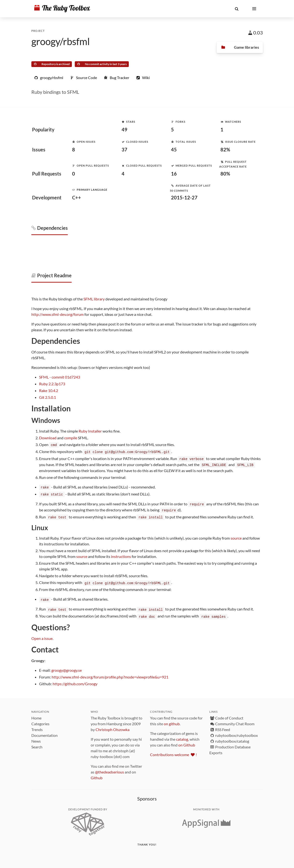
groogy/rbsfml (61, 41)
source (236, 536)
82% (225, 149)
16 (174, 174)
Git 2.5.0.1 (48, 397)
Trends (37, 726)
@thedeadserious (109, 769)
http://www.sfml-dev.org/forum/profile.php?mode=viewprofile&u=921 (110, 674)
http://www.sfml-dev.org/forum (58, 314)
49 (124, 129)
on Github (187, 742)
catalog (182, 736)
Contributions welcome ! (173, 751)
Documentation (44, 732)
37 (124, 149)
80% (225, 174)
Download (48, 438)
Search (37, 744)
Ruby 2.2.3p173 (52, 384)
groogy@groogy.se (67, 667)
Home (36, 715)
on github (172, 721)
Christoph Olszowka (113, 726)
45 (174, 149)
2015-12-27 (184, 197)
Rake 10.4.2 (49, 390)
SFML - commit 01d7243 (60, 377)
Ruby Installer (90, 431)
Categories (40, 721)
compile (71, 438)
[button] (237, 9)
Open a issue (42, 635)
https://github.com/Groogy (75, 681)
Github (97, 775)
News (36, 738)
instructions (121, 554)
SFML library (94, 299)
